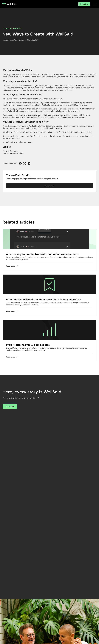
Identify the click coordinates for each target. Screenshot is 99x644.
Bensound (14, 151)
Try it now (10, 406)
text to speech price (74, 136)
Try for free (84, 4)
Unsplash (20, 153)
